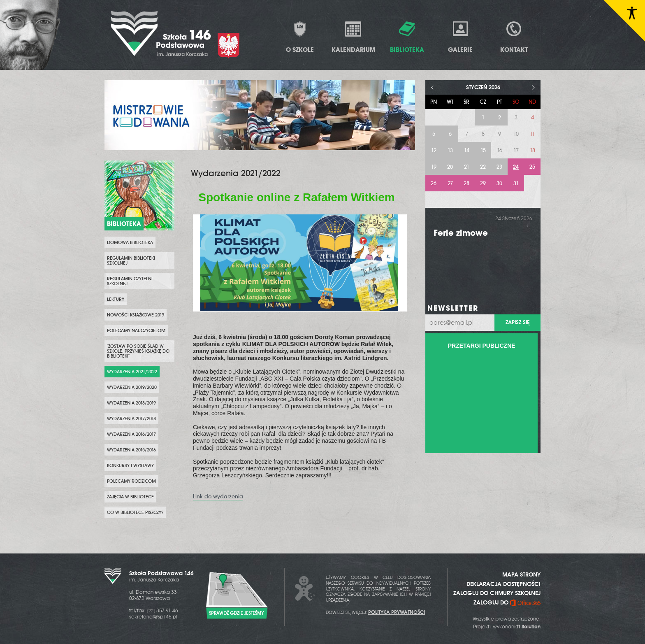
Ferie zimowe (461, 233)
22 (483, 167)
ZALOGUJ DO (507, 602)
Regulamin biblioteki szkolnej (131, 260)
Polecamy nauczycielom (136, 330)
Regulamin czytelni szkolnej (130, 281)
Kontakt (514, 37)
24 (516, 167)
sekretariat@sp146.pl (153, 617)
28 (466, 183)
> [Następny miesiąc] (533, 87)
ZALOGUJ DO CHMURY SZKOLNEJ (497, 593)
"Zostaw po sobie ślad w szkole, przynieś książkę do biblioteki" (138, 351)
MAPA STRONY (521, 574)
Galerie (460, 37)
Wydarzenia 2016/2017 (131, 434)
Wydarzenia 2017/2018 (131, 418)
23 (499, 167)
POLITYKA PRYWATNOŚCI (397, 612)
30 (499, 183)
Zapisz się (517, 322)
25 (532, 167)
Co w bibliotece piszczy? (135, 512)
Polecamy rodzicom (131, 481)
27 (450, 183)
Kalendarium (353, 37)
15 (483, 150)
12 (434, 150)
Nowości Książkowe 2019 (136, 315)
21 (467, 167)
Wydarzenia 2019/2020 (132, 387)
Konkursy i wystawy (130, 465)
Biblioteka (407, 37)
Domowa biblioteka (130, 242)
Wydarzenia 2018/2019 (131, 403)
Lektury (116, 299)
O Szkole (300, 37)
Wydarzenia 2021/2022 (132, 372)
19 (434, 167)
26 (434, 183)
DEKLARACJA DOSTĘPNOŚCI (503, 584)
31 (516, 183)
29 (483, 183)
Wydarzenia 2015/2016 (131, 450)
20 (450, 167)
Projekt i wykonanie (507, 627)
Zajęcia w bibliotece (130, 497)
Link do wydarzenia (218, 496)
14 (467, 150)
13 (450, 150)
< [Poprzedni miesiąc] (433, 87)
